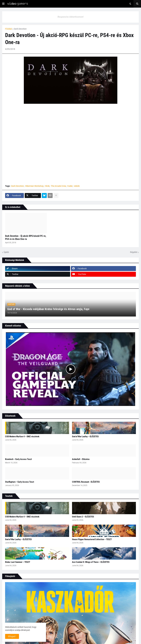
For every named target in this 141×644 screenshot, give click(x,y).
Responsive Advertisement (70, 17)
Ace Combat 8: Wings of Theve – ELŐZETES (91, 562)
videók (77, 186)
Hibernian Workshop (34, 186)
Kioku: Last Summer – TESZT (18, 562)
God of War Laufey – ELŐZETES (85, 437)
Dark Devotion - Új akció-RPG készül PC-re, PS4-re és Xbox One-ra (26, 237)
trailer (70, 186)
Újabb (6, 252)
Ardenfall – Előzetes (81, 459)
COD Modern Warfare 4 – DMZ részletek (22, 437)
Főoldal (8, 29)
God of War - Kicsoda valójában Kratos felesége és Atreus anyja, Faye (48, 309)
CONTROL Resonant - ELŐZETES (86, 482)
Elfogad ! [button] (12, 636)
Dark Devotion (20, 29)
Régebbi (134, 252)
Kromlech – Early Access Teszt (18, 459)
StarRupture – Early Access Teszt (20, 482)
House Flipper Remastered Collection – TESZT (92, 539)
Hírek (47, 186)
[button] (3, 4)
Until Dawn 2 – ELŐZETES (83, 517)
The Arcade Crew (58, 186)
